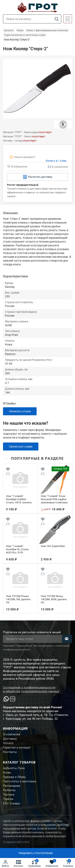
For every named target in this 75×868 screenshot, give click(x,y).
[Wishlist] (8, 470)
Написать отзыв (20, 411)
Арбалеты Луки (14, 768)
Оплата (8, 743)
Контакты (10, 752)
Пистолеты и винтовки (20, 781)
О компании (12, 734)
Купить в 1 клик (56, 161)
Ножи (7, 773)
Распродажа (12, 786)
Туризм (8, 799)
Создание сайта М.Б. (17, 842)
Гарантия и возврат (17, 748)
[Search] (56, 19)
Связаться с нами (21, 447)
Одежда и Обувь (14, 777)
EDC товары (12, 803)
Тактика (9, 795)
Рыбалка (9, 790)
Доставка (10, 739)
